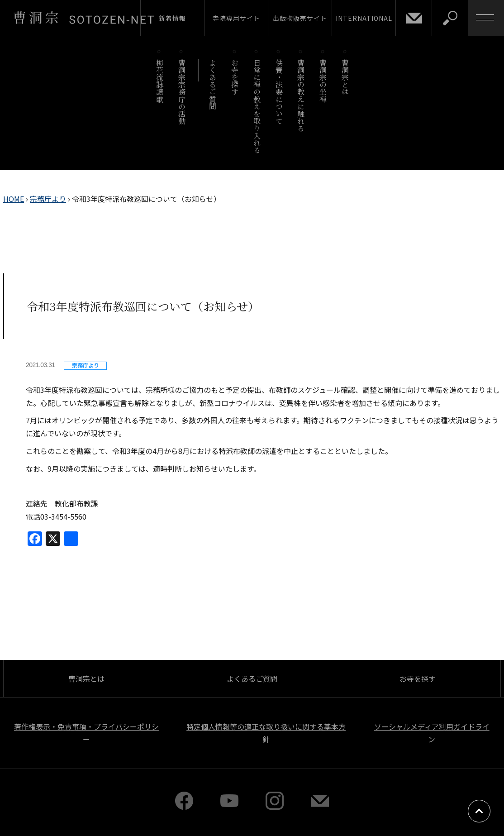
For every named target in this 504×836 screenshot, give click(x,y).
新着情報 (172, 18)
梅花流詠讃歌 (159, 81)
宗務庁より (48, 199)
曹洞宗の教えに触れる (301, 95)
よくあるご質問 (213, 84)
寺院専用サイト (236, 18)
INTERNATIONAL (364, 18)
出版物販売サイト (300, 18)
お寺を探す (235, 77)
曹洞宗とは (345, 77)
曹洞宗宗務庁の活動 (182, 92)
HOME (14, 199)
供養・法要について (279, 92)
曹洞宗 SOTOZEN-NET (84, 18)
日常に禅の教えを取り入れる (257, 106)
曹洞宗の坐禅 (323, 81)
